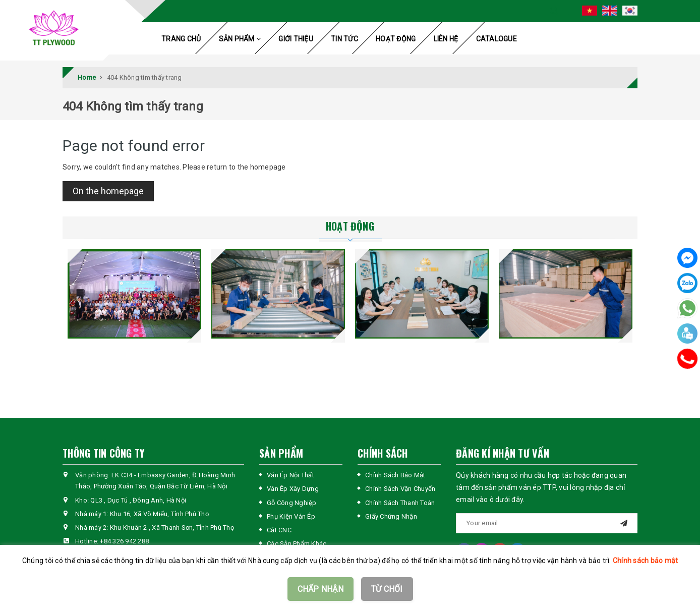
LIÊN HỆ (446, 39)
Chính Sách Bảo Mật (395, 475)
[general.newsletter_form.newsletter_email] (547, 523)
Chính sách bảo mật (646, 561)
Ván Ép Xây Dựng (293, 489)
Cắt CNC (279, 530)
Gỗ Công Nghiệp (292, 503)
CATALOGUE (497, 39)
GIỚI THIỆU (296, 39)
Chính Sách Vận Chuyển (400, 489)
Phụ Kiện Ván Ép (291, 516)
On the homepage (108, 191)
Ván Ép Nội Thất (290, 475)
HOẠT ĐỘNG (396, 39)
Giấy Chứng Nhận (391, 516)
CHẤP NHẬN (320, 589)
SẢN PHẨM (240, 39)
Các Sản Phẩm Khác (297, 544)
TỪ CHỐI (387, 589)
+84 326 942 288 (124, 541)
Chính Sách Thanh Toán (400, 503)
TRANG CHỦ (181, 39)
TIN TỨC (344, 39)
